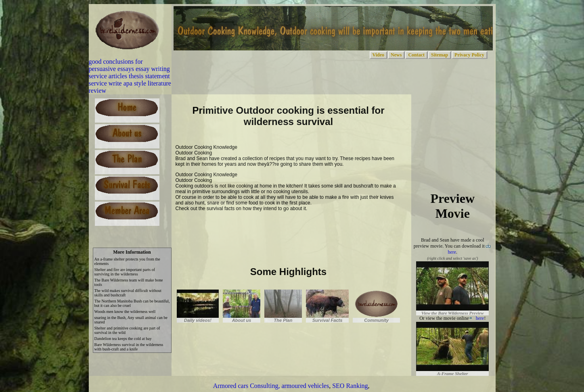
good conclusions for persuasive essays (116, 65)
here (477, 318)
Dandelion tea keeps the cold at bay (123, 339)
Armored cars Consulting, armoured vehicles (271, 386)
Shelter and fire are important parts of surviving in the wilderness (125, 272)
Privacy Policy (469, 55)
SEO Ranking (350, 386)
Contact (416, 55)
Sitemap (440, 55)
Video (379, 55)
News (396, 55)
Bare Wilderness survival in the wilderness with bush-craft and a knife (129, 347)
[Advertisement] (270, 228)
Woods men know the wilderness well (125, 312)
